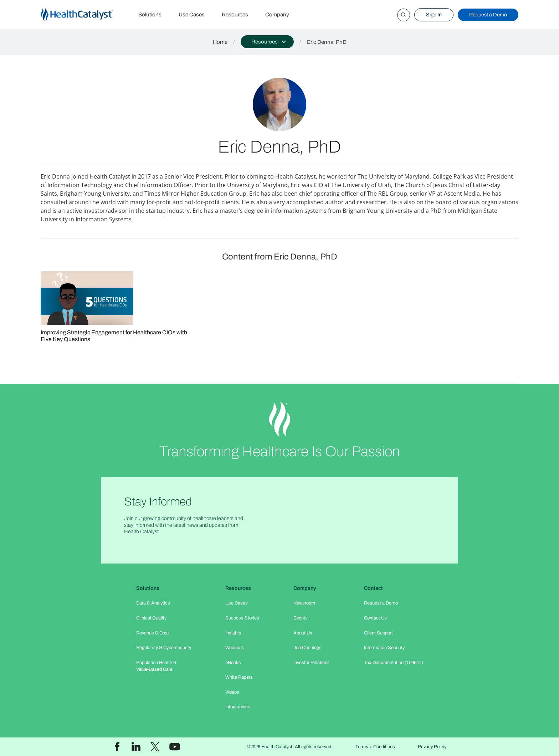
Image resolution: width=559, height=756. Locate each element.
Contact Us (375, 618)
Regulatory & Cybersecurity (164, 648)
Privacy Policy (432, 747)
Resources (235, 15)
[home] (85, 15)
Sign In (434, 15)
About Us (303, 633)
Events (301, 618)
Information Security (384, 648)
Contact (373, 588)
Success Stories (242, 618)
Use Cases (192, 15)
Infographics (238, 707)
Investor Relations (312, 663)
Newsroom (304, 603)
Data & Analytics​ (153, 603)
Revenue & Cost (153, 633)
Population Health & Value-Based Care (156, 666)
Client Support (378, 633)
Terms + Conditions (375, 747)
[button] (267, 42)
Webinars (235, 648)
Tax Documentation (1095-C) (394, 663)
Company (277, 15)
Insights (233, 633)
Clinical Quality (151, 618)
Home (220, 42)
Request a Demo (488, 15)
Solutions (150, 15)
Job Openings (307, 648)
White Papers (239, 677)
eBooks (233, 663)
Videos (232, 692)
